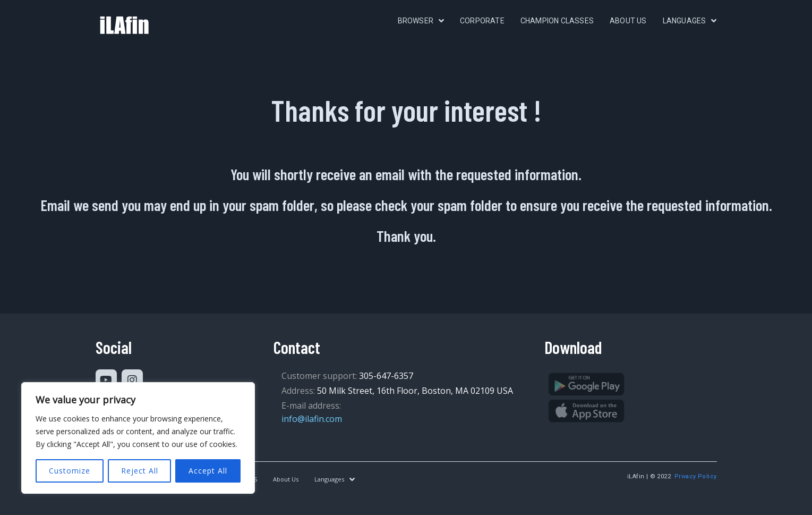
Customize (70, 471)
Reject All (140, 471)
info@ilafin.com (312, 419)
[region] (138, 438)
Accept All (208, 471)
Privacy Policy (696, 476)
